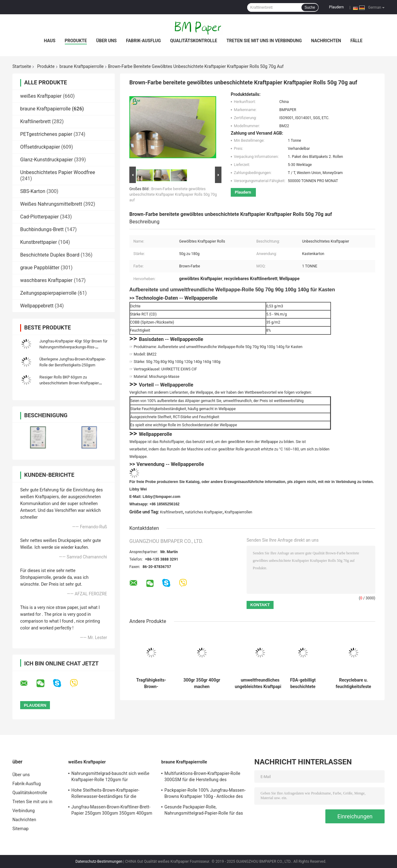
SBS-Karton (33, 191)
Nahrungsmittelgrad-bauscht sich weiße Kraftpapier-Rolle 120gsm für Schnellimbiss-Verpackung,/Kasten (110, 777)
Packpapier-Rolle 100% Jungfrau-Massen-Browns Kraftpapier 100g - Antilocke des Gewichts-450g (205, 794)
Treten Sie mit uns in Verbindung (264, 41)
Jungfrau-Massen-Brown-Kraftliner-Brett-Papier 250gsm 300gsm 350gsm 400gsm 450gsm (112, 811)
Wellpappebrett (37, 306)
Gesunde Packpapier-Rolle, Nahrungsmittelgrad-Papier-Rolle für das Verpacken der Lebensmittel (204, 811)
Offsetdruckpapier (40, 147)
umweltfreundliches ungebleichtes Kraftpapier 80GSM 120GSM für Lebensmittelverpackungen (260, 683)
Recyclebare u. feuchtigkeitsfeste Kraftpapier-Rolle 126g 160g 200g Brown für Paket (353, 683)
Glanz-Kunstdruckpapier (47, 160)
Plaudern (336, 7)
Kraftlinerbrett (35, 121)
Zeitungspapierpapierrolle (48, 293)
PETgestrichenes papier (46, 134)
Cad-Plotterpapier (40, 217)
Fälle (357, 41)
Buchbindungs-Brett (42, 229)
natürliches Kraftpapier (204, 512)
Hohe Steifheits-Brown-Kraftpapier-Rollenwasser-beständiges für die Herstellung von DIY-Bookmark (105, 794)
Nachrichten (326, 41)
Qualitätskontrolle (194, 41)
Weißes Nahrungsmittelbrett (51, 204)
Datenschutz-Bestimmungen (99, 861)
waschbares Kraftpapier (46, 280)
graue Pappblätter (40, 268)
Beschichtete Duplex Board (50, 255)
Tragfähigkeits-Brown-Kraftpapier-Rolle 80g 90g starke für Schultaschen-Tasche (151, 683)
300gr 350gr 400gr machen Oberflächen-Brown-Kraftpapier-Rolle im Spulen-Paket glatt (202, 683)
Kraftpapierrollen (238, 512)
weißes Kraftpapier (41, 96)
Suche (310, 7)
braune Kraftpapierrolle (82, 66)
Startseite (22, 66)
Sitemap (20, 829)
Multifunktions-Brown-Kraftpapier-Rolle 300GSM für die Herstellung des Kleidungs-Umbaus (202, 777)
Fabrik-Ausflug (143, 41)
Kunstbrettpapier (39, 242)
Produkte (76, 41)
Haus (49, 41)
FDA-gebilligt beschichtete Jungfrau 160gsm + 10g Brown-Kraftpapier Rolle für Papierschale (303, 683)
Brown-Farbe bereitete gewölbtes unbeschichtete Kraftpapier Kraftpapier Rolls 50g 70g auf (173, 195)
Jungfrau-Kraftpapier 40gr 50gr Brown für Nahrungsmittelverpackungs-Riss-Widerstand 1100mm (74, 347)
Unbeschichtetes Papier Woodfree (58, 172)
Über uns (106, 41)
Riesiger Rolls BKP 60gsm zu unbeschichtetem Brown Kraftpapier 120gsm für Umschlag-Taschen (69, 383)
